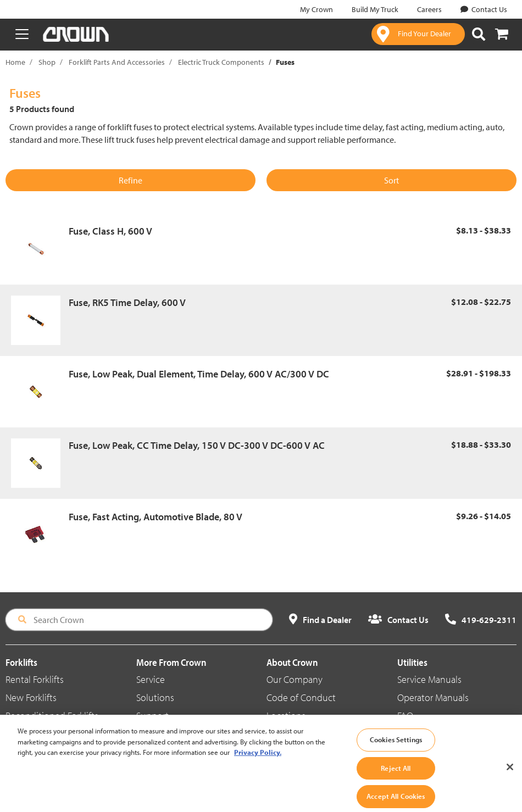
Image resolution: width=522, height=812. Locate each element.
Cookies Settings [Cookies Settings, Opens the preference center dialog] (396, 749)
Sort (391, 180)
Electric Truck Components (221, 62)
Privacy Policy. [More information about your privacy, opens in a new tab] (258, 761)
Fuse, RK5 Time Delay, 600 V (127, 302)
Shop (47, 62)
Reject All (396, 777)
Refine (130, 180)
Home (15, 62)
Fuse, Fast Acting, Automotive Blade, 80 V (156, 517)
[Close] (510, 776)
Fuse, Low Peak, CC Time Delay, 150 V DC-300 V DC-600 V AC (197, 445)
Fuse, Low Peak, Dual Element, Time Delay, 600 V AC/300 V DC (199, 374)
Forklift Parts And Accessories (117, 62)
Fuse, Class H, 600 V (110, 231)
